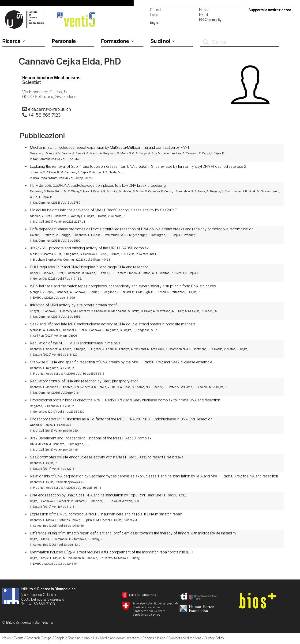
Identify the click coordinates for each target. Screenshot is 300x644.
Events (19, 638)
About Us (90, 638)
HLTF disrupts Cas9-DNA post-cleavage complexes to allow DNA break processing (98, 185)
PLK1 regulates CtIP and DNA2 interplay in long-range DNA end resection (89, 267)
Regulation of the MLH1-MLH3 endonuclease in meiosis (75, 343)
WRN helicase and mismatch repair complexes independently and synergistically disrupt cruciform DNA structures (123, 286)
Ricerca (14, 41)
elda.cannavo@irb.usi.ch (49, 109)
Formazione (117, 41)
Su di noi (163, 41)
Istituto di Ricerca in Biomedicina (48, 589)
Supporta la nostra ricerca (270, 10)
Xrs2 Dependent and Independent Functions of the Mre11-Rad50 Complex (91, 438)
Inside (154, 15)
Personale (64, 41)
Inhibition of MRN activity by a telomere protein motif (73, 305)
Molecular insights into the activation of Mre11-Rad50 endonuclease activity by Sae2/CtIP (104, 210)
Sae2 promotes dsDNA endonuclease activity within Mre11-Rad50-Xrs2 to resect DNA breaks (107, 457)
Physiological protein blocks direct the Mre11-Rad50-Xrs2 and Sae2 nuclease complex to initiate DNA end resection (125, 400)
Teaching (74, 638)
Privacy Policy (214, 638)
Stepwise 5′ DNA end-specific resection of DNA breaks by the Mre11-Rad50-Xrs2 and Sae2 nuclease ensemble (121, 362)
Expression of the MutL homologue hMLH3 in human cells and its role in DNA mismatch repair (106, 514)
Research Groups (39, 638)
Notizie (204, 10)
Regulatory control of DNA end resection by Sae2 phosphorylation (84, 381)
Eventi (204, 15)
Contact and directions (185, 638)
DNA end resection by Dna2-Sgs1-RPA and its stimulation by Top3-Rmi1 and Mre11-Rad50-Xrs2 (108, 495)
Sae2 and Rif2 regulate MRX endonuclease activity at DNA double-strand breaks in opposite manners (113, 324)
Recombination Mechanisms (51, 78)
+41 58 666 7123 (44, 115)
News (6, 638)
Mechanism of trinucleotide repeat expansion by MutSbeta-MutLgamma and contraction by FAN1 (110, 147)
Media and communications (120, 638)
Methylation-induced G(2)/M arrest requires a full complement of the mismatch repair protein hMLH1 (112, 552)
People (60, 638)
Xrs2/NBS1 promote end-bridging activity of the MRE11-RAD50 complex (89, 248)
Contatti (156, 10)
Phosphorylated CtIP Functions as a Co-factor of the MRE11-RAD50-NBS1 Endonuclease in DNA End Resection (121, 419)
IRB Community (210, 20)
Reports (148, 638)
